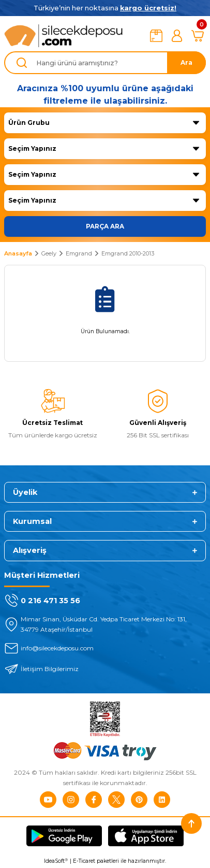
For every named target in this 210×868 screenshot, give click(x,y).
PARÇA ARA (105, 226)
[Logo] (64, 36)
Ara (186, 62)
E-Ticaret (84, 861)
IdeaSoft (56, 861)
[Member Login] (177, 36)
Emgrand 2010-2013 (128, 253)
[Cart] (198, 36)
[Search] (105, 63)
